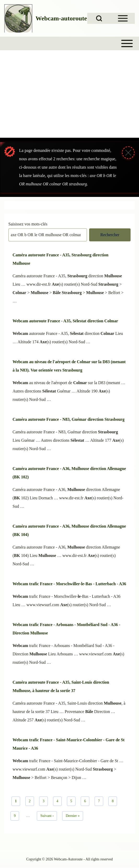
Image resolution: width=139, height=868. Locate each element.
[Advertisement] (70, 98)
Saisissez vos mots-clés (28, 224)
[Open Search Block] (99, 18)
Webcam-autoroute (61, 18)
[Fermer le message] (128, 153)
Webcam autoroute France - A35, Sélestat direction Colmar (65, 321)
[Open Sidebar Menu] (123, 18)
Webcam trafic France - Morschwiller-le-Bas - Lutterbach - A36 (69, 584)
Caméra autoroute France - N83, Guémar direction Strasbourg (68, 419)
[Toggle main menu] (70, 43)
